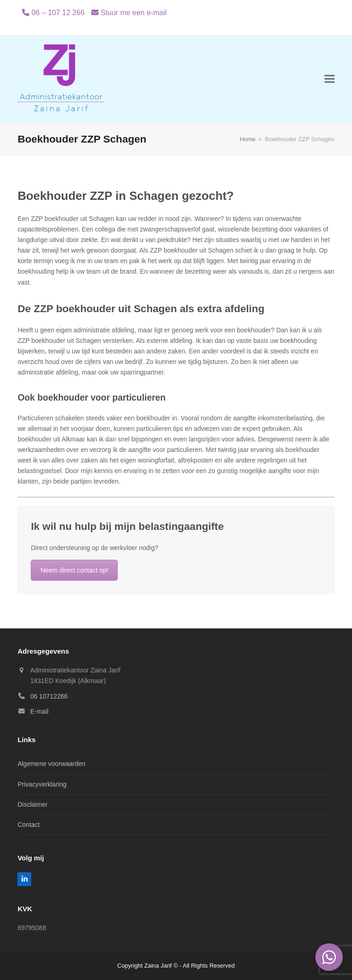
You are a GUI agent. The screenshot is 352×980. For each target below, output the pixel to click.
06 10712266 (49, 696)
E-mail (39, 711)
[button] (330, 79)
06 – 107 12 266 (58, 13)
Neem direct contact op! (74, 570)
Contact (28, 825)
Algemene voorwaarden (51, 764)
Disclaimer (32, 804)
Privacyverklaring (42, 784)
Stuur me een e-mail (133, 13)
